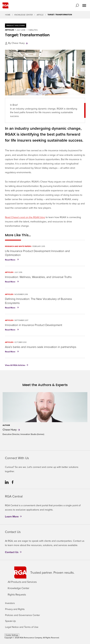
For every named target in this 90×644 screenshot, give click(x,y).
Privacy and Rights (15, 609)
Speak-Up (10, 621)
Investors (10, 603)
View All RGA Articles (15, 365)
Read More (12, 260)
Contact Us (12, 552)
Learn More (12, 516)
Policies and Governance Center (23, 615)
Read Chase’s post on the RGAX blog (25, 217)
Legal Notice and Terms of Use (22, 627)
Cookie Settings (12, 635)
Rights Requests (17, 594)
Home (8, 15)
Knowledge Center (24, 15)
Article (40, 15)
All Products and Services (22, 582)
